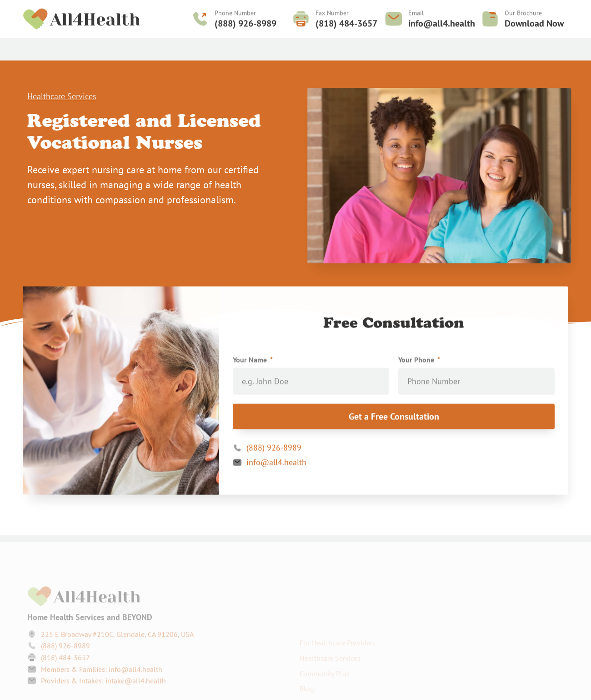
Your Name (251, 362)
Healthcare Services (152, 47)
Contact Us (401, 47)
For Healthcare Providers (239, 47)
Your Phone (417, 362)
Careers (360, 47)
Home (33, 47)
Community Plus (80, 47)
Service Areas (315, 47)
